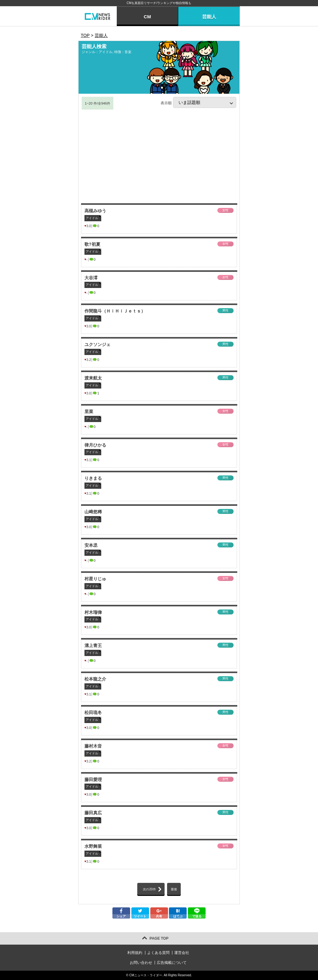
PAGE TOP (159, 938)
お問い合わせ (141, 963)
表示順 (198, 102)
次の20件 (149, 889)
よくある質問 (158, 953)
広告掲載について (172, 963)
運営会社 (182, 953)
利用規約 (135, 953)
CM (147, 17)
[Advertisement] (159, 157)
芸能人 (209, 17)
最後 (174, 889)
